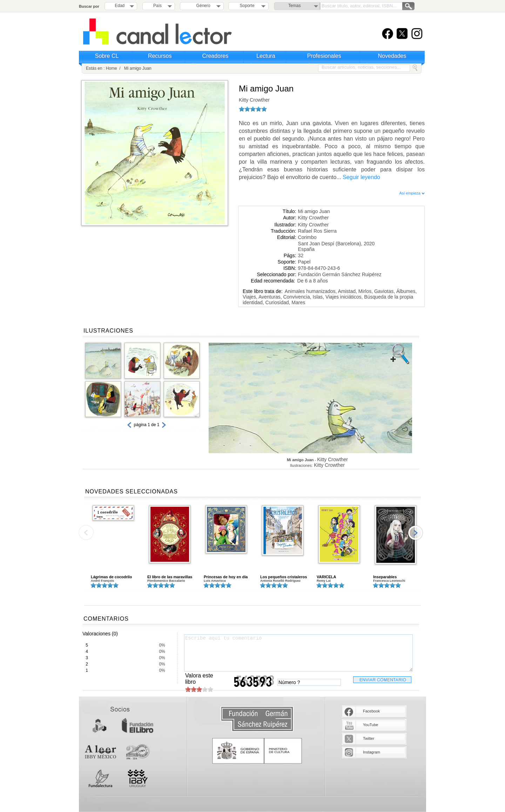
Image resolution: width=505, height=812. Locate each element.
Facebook (371, 711)
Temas (294, 6)
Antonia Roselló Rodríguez (280, 581)
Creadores (216, 56)
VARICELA (326, 577)
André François (102, 581)
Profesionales (324, 56)
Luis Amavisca (215, 581)
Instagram (372, 752)
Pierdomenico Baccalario (166, 581)
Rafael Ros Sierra (318, 231)
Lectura (266, 56)
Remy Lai (324, 581)
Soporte (247, 6)
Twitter (369, 738)
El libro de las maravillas (170, 577)
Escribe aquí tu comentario (298, 653)
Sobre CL (107, 56)
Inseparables (385, 577)
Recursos (160, 56)
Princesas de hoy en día (226, 577)
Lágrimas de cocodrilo (111, 577)
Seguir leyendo (361, 177)
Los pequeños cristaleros (284, 577)
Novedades (392, 56)
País (157, 6)
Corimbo (307, 237)
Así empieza (412, 193)
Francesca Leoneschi (389, 581)
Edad (120, 6)
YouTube (371, 725)
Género (202, 6)
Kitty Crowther (254, 100)
